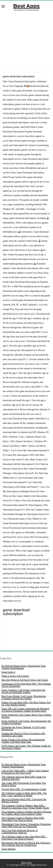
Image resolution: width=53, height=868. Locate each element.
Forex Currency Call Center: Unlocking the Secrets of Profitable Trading (23, 691)
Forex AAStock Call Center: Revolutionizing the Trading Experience (26, 722)
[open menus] (3, 7)
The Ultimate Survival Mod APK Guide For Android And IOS (24, 778)
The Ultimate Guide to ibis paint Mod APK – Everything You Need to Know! (24, 838)
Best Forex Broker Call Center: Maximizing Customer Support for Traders (24, 697)
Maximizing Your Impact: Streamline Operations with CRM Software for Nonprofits (26, 825)
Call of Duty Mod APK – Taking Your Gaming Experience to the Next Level (25, 772)
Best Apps (26, 6)
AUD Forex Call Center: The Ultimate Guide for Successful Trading (26, 747)
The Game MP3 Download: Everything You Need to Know (24, 784)
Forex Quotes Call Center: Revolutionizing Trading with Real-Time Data (23, 741)
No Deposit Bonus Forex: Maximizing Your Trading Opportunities (24, 667)
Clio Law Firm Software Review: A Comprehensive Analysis (20, 831)
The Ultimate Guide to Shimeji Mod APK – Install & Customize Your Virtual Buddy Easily (25, 807)
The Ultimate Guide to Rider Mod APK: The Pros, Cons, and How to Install (24, 794)
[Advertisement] (26, 40)
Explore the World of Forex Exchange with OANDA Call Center (23, 735)
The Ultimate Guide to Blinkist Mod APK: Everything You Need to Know (23, 819)
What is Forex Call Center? (15, 676)
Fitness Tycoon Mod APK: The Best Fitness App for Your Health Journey (26, 704)
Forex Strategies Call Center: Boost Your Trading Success (26, 716)
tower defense (9, 849)
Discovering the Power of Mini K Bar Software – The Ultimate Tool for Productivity (26, 844)
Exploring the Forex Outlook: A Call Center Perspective (24, 728)
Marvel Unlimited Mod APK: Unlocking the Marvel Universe (24, 800)
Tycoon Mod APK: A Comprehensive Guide (24, 789)
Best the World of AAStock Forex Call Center (25, 680)
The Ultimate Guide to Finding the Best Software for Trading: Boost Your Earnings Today (26, 813)
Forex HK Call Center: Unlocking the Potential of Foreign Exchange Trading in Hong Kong (25, 710)
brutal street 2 (8, 672)
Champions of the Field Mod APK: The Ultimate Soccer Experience (26, 685)
